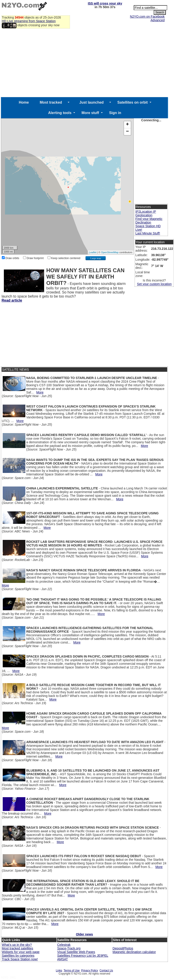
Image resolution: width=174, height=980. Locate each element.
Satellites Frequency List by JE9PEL (83, 956)
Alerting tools (60, 113)
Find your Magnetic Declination (149, 221)
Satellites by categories (18, 956)
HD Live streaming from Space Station (29, 21)
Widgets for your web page (21, 952)
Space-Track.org (69, 948)
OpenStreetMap (110, 252)
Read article (12, 300)
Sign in (115, 113)
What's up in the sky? (17, 945)
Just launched (92, 102)
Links (59, 970)
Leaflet (93, 252)
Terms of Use (72, 970)
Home (24, 102)
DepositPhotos (123, 948)
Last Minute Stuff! (148, 233)
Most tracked (51, 102)
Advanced (157, 20)
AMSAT (63, 959)
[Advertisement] (85, 63)
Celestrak (64, 945)
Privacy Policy (90, 970)
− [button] (128, 132)
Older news (84, 934)
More (40, 392)
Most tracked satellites (18, 948)
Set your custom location (154, 284)
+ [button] (128, 125)
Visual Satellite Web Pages (76, 952)
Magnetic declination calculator (134, 952)
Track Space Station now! (20, 959)
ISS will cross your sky (105, 3)
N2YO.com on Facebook (147, 17)
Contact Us (106, 970)
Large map (96, 258)
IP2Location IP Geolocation (146, 213)
